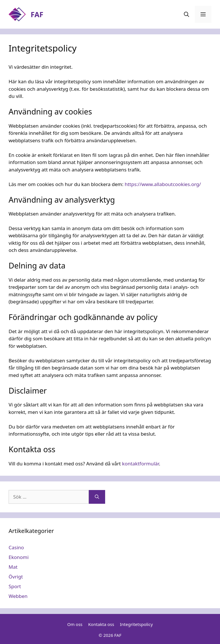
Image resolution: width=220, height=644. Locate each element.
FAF (37, 14)
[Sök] (97, 497)
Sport (15, 586)
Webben (18, 596)
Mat (13, 567)
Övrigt (16, 577)
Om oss (75, 624)
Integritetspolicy (136, 624)
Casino (16, 547)
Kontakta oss (101, 624)
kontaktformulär (141, 464)
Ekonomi (19, 557)
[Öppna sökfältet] (186, 14)
